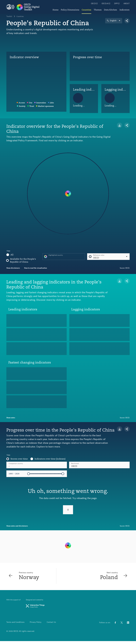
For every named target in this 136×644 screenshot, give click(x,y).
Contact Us (51, 625)
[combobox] (99, 465)
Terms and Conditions (15, 625)
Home (54, 9)
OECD (94, 3)
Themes (97, 9)
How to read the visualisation (36, 268)
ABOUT (127, 4)
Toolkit (9, 16)
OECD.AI (106, 3)
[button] (99, 465)
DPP (117, 3)
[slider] (29, 474)
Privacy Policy (36, 625)
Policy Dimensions (69, 9)
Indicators (124, 9)
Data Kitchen (110, 9)
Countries (86, 9)
